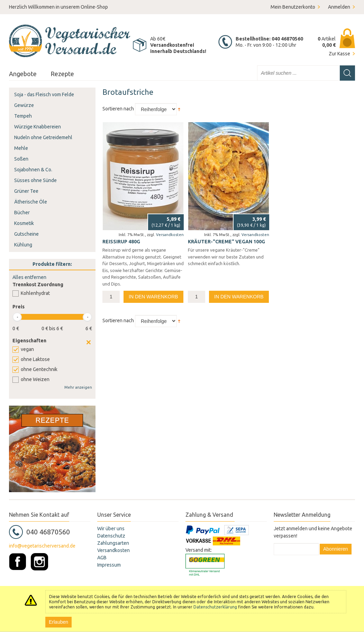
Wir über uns (111, 529)
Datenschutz (111, 536)
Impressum (109, 565)
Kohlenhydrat (35, 293)
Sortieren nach (118, 109)
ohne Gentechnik (39, 369)
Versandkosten (170, 235)
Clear (89, 342)
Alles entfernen (29, 277)
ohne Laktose (35, 359)
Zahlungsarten (113, 543)
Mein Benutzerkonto (293, 7)
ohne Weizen (35, 379)
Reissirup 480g (121, 242)
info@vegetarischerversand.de (42, 546)
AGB (102, 558)
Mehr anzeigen (78, 387)
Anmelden (339, 7)
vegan (27, 349)
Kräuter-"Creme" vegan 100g (226, 242)
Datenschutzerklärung (215, 607)
